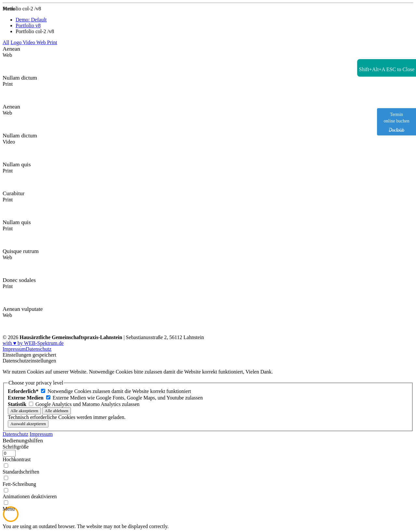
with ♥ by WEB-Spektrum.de (33, 343)
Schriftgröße (16, 447)
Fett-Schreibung (19, 484)
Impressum (14, 349)
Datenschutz (39, 349)
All (6, 42)
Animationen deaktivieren (30, 496)
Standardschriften (21, 472)
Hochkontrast (17, 459)
